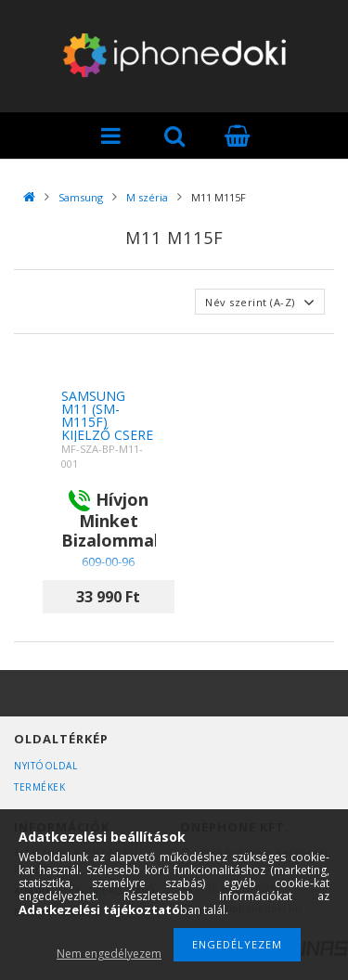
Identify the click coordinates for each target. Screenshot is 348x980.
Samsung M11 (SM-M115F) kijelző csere (107, 416)
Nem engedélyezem (109, 954)
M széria (147, 197)
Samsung (81, 197)
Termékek (39, 787)
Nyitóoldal (45, 766)
